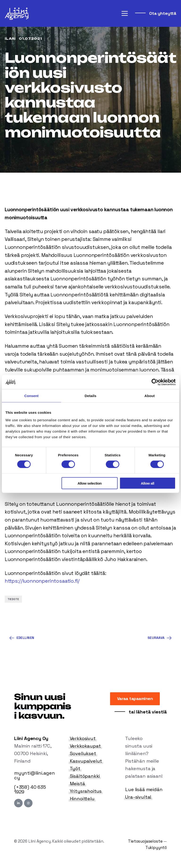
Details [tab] (90, 396)
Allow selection (90, 483)
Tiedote (13, 599)
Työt (75, 768)
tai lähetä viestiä (147, 712)
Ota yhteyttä (162, 13)
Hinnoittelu (82, 799)
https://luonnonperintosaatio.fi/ (42, 581)
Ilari (11, 39)
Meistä (77, 784)
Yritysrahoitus (86, 791)
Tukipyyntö (156, 848)
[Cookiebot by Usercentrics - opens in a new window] (155, 382)
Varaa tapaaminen (135, 699)
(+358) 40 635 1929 (30, 789)
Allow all (147, 483)
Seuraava (160, 638)
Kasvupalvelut (86, 761)
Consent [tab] (31, 396)
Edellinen (22, 638)
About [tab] (150, 396)
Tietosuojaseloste (145, 841)
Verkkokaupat (85, 746)
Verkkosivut (83, 738)
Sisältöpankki (85, 776)
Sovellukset (83, 753)
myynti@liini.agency (35, 775)
